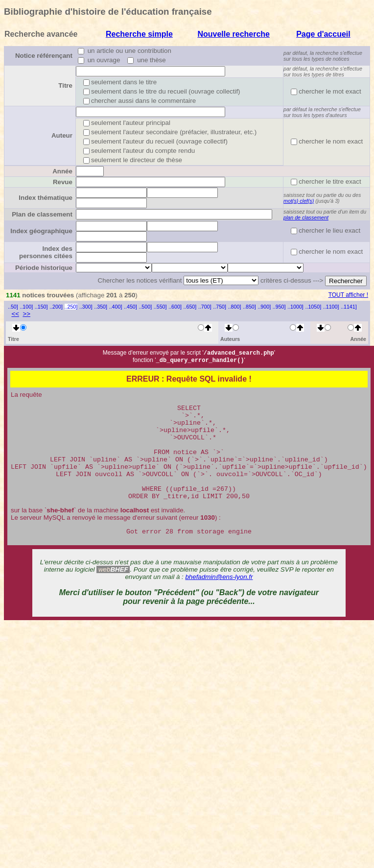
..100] (26, 307)
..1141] (349, 307)
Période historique (44, 268)
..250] (71, 307)
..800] (235, 307)
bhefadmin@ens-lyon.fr (219, 599)
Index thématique (46, 198)
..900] (264, 307)
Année (62, 171)
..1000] (295, 307)
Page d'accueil (323, 34)
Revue (63, 182)
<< (15, 314)
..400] (116, 307)
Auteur (62, 135)
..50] (13, 307)
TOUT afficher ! (348, 295)
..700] (205, 307)
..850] (249, 307)
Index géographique (41, 231)
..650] (190, 307)
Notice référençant (44, 56)
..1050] (314, 307)
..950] (279, 307)
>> (26, 314)
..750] (220, 307)
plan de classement (306, 217)
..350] (101, 307)
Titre (65, 85)
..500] (145, 307)
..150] (41, 307)
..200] (56, 307)
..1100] (331, 307)
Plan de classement (42, 214)
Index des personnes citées (46, 252)
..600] (175, 307)
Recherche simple (139, 34)
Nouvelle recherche (234, 34)
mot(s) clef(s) (299, 201)
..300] (86, 307)
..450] (130, 307)
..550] (160, 307)
